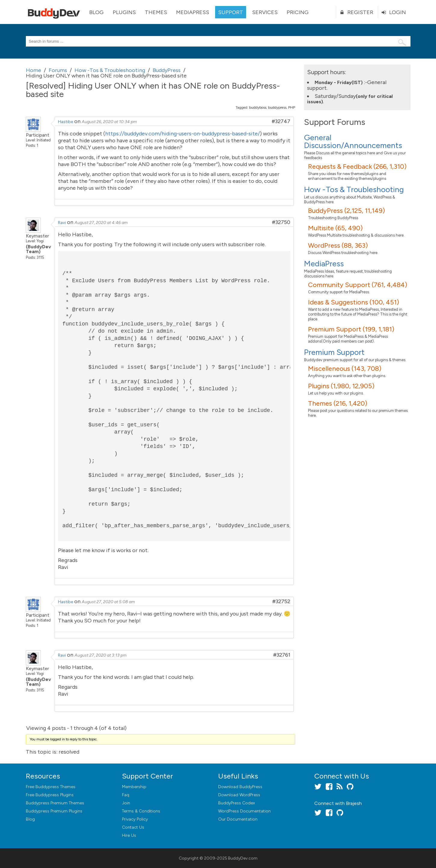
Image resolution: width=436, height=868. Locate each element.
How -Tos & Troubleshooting (354, 189)
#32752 (281, 601)
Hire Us (129, 835)
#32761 (282, 655)
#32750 (281, 222)
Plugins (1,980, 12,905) (341, 386)
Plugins (124, 12)
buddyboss (258, 107)
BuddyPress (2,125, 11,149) (346, 211)
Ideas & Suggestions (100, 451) (354, 302)
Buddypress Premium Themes (55, 803)
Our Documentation (238, 819)
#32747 (281, 121)
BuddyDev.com (243, 858)
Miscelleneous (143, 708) (345, 369)
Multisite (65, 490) (335, 228)
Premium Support (334, 352)
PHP (292, 107)
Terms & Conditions (141, 811)
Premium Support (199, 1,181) (351, 329)
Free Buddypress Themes (51, 787)
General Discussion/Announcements (353, 141)
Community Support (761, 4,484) (358, 285)
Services (265, 12)
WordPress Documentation (244, 811)
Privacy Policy (135, 819)
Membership (134, 787)
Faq (126, 795)
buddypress (277, 107)
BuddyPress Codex (236, 803)
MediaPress (193, 12)
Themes (156, 12)
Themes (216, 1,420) (338, 403)
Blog (96, 12)
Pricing (298, 12)
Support (231, 12)
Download (240, 787)
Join (126, 803)
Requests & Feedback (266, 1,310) (357, 166)
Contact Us (133, 827)
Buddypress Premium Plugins (54, 811)
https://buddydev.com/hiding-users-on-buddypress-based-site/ (183, 134)
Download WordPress (239, 795)
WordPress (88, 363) (338, 245)
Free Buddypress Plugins (50, 795)
